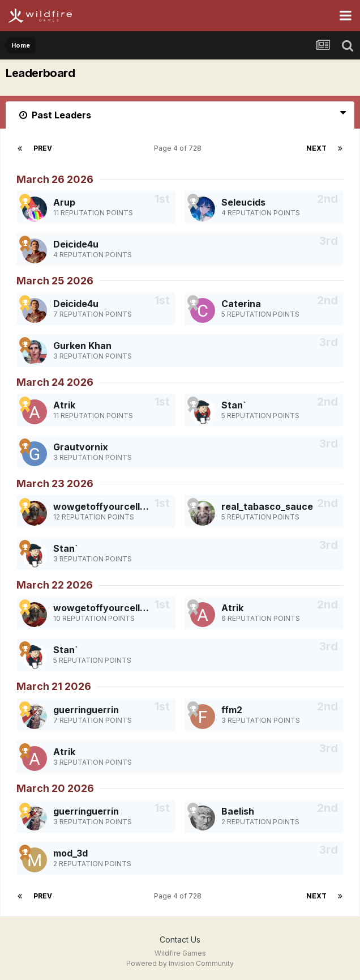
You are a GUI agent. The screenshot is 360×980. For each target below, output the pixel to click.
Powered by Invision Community (180, 963)
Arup (64, 202)
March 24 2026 (55, 382)
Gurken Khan (82, 346)
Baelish (238, 811)
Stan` (234, 405)
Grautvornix (81, 447)
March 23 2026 (55, 483)
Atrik (64, 405)
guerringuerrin (86, 710)
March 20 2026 (55, 788)
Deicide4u (76, 244)
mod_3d (70, 853)
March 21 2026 (54, 686)
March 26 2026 (55, 179)
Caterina (241, 304)
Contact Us (180, 939)
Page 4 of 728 (179, 148)
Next (316, 148)
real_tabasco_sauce (267, 506)
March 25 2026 (55, 281)
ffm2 (232, 710)
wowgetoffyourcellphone (111, 506)
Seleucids (243, 202)
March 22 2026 (55, 585)
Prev (43, 148)
